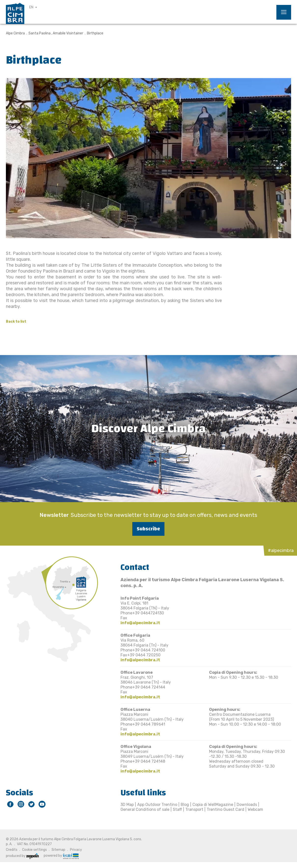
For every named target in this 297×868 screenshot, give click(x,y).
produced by (22, 856)
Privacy (76, 850)
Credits (12, 850)
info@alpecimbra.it (140, 623)
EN (31, 7)
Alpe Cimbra (15, 33)
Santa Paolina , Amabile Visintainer (56, 33)
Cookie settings (34, 850)
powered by (61, 856)
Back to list (16, 322)
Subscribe (148, 529)
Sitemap (58, 850)
